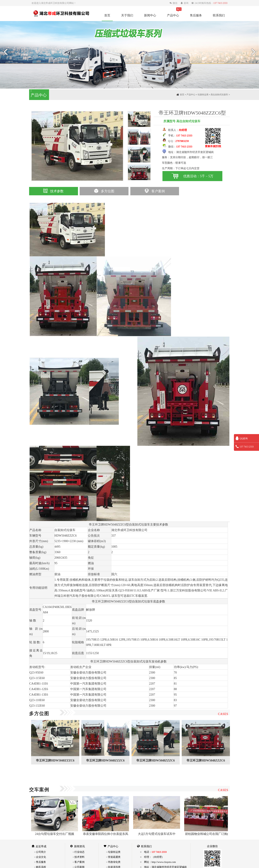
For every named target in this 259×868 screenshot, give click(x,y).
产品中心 (173, 15)
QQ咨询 (242, 438)
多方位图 (104, 191)
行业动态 (79, 852)
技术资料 (79, 857)
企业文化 (41, 857)
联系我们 (219, 15)
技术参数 (53, 191)
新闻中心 (150, 15)
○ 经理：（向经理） (152, 857)
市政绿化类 (114, 862)
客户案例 (155, 191)
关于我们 (127, 15)
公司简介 (41, 852)
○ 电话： (153, 852)
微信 (174, 3)
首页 (107, 15)
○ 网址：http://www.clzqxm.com (158, 862)
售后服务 (196, 15)
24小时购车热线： (209, 3)
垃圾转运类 (203, 95)
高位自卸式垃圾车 (219, 95)
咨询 (185, 3)
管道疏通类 (114, 857)
